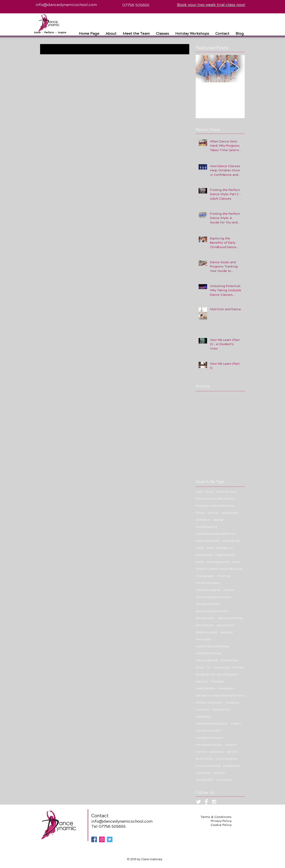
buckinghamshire (218, 562)
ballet (210, 548)
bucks (237, 562)
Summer (213, 513)
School (200, 513)
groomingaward (228, 675)
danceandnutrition (208, 604)
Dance (209, 492)
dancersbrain (226, 625)
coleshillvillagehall (208, 590)
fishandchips (229, 661)
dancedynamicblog (230, 618)
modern (236, 724)
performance (204, 759)
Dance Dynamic (226, 492)
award (200, 548)
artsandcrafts (232, 541)
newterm (231, 745)
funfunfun (238, 668)
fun (209, 668)
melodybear (204, 717)
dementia (227, 632)
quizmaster (203, 773)
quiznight (219, 773)
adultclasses (230, 513)
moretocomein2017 (209, 731)
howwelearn (226, 689)
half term (202, 682)
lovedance (232, 703)
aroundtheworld (206, 527)
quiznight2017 (205, 780)
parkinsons (217, 752)
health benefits (206, 689)
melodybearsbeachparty (212, 724)
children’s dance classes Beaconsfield (220, 569)
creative (229, 590)
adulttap (218, 520)
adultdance (203, 520)
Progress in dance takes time (215, 506)
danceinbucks (205, 625)
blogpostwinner (225, 555)
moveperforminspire (209, 738)
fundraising (222, 668)
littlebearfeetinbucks (209, 703)
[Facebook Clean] (206, 802)
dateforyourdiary (207, 632)
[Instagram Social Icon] (102, 839)
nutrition (201, 752)
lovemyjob (203, 710)
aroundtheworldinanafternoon (216, 534)
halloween (218, 682)
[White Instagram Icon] (214, 802)
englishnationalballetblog (212, 646)
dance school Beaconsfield (213, 597)
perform (233, 752)
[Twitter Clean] (198, 802)
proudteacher (232, 766)
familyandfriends (207, 661)
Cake (199, 492)
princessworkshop (208, 766)
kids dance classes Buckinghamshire (220, 696)
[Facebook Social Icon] (94, 839)
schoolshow (225, 780)
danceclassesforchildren (212, 611)
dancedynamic (205, 618)
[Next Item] (238, 69)
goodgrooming (205, 675)
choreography (205, 576)
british (200, 562)
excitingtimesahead (208, 653)
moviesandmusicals (209, 745)
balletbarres (225, 548)
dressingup (203, 639)
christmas (224, 576)
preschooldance (226, 759)
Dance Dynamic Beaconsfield (215, 499)
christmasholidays (208, 583)
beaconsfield (204, 555)
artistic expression (208, 541)
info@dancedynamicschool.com (66, 5)
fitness (200, 668)
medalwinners (222, 710)
